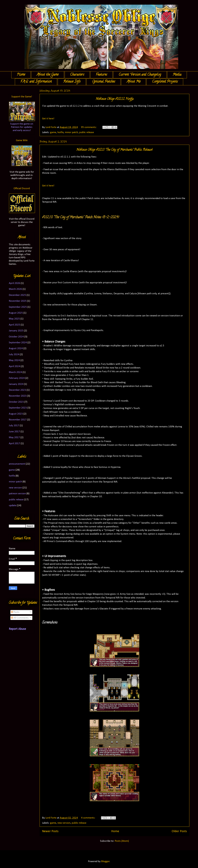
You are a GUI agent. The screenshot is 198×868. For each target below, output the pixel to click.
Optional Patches (104, 82)
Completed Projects (165, 82)
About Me (134, 82)
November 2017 (18, 420)
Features (101, 75)
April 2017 (14, 444)
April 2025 (14, 325)
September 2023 (18, 408)
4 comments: (88, 818)
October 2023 (16, 402)
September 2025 (18, 307)
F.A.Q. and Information (36, 82)
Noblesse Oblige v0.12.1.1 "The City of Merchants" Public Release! (114, 150)
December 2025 (17, 295)
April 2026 (14, 283)
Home (21, 75)
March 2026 (15, 289)
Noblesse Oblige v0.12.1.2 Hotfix (115, 99)
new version (64, 823)
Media (177, 75)
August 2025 (16, 313)
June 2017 (14, 432)
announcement (17, 464)
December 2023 (17, 390)
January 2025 (16, 331)
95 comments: (89, 127)
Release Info (72, 82)
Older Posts (179, 831)
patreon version (17, 494)
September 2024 (18, 343)
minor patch (71, 132)
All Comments (20, 618)
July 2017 (14, 426)
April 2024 (14, 366)
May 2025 (14, 319)
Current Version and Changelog (140, 75)
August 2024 (16, 348)
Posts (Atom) (122, 841)
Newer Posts (50, 831)
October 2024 (16, 337)
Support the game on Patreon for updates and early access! (22, 127)
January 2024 (16, 384)
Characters (77, 75)
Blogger (105, 861)
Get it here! (48, 119)
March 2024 (15, 372)
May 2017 (14, 437)
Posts (15, 612)
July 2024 (14, 354)
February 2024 (17, 378)
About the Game (48, 75)
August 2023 (16, 414)
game (53, 132)
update (13, 505)
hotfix (60, 132)
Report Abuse (17, 629)
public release (87, 132)
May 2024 (14, 360)
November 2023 (18, 396)
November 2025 (18, 301)
